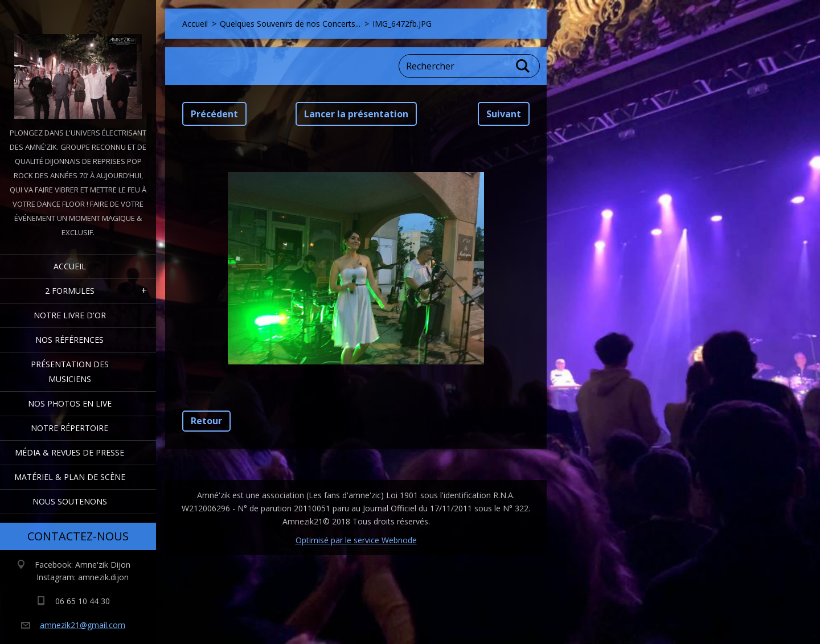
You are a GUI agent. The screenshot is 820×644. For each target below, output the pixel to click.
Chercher (523, 66)
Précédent (214, 114)
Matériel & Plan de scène (70, 477)
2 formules (70, 291)
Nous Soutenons (70, 501)
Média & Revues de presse (69, 452)
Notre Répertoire (69, 428)
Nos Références (69, 340)
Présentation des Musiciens (70, 372)
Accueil (70, 266)
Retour (206, 421)
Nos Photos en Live (70, 403)
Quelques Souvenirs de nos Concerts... (290, 24)
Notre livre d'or (70, 315)
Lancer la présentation (356, 114)
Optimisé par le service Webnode (356, 540)
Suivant (504, 114)
